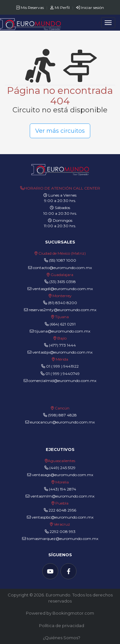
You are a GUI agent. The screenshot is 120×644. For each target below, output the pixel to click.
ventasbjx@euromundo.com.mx (60, 352)
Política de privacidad (62, 625)
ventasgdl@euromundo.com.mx (60, 289)
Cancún (62, 408)
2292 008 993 (63, 532)
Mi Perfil (60, 7)
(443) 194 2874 (63, 489)
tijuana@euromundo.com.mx (60, 331)
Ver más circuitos (60, 131)
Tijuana (61, 317)
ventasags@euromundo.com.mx (60, 475)
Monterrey (62, 296)
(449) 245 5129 (62, 468)
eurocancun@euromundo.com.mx (60, 422)
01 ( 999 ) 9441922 (62, 366)
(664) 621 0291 (62, 324)
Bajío (62, 338)
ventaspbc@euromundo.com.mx (60, 517)
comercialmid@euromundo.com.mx (60, 381)
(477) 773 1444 (62, 345)
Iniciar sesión (90, 7)
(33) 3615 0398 (63, 282)
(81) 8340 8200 (63, 303)
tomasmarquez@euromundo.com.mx (60, 539)
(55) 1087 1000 (63, 260)
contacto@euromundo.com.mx (60, 268)
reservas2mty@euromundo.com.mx (60, 310)
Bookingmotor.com (73, 613)
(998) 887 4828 (62, 415)
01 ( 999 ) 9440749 (63, 374)
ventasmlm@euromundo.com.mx (60, 496)
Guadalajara (62, 275)
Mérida (62, 359)
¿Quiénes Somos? (62, 638)
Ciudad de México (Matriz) (62, 253)
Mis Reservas (30, 7)
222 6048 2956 (62, 510)
